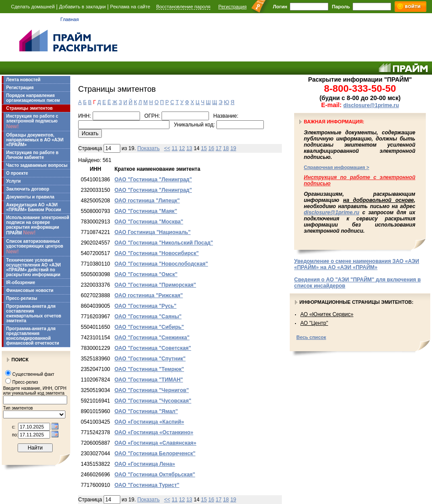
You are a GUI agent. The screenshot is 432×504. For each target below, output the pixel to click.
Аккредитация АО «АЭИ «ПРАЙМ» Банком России (34, 207)
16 (211, 148)
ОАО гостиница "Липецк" (147, 201)
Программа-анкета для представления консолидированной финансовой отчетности (33, 336)
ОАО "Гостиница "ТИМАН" (149, 380)
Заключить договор (28, 189)
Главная (70, 19)
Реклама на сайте (130, 7)
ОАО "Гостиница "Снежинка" (152, 338)
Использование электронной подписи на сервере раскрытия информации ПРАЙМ (38, 225)
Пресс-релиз (25, 382)
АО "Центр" (314, 323)
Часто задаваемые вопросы (37, 165)
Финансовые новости (30, 290)
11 (175, 148)
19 (233, 148)
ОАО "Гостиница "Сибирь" (149, 327)
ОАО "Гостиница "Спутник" (150, 359)
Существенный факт (33, 374)
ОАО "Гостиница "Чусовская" (153, 401)
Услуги (13, 181)
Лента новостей (23, 80)
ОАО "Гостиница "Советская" (153, 348)
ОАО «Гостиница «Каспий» (149, 422)
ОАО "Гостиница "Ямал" (146, 411)
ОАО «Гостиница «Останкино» (154, 432)
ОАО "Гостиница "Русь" (146, 306)
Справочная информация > (337, 167)
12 (182, 148)
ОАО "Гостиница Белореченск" (155, 454)
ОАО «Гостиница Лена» (145, 464)
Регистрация (232, 7)
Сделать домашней (33, 7)
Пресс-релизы (22, 298)
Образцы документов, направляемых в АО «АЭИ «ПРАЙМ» (35, 140)
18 (226, 148)
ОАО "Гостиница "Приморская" (155, 285)
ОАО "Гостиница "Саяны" (148, 317)
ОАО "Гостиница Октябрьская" (155, 475)
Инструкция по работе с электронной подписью (32, 122)
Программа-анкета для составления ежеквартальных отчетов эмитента (34, 313)
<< (167, 148)
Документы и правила (30, 197)
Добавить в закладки (82, 7)
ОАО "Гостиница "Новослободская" (161, 264)
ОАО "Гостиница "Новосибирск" (157, 253)
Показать (149, 148)
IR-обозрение (21, 283)
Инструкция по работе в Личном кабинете (32, 155)
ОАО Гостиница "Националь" (153, 232)
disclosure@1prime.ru (371, 105)
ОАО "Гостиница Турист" (147, 485)
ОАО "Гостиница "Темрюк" (149, 369)
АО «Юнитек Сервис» (327, 314)
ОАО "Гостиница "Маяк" (146, 211)
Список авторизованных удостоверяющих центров (35, 247)
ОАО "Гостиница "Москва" (149, 222)
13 (189, 148)
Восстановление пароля (184, 7)
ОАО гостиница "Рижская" (149, 295)
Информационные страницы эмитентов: (356, 302)
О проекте (17, 173)
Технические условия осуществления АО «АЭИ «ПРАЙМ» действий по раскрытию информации (34, 267)
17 (218, 148)
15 (204, 148)
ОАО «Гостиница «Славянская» (155, 443)
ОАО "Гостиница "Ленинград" (153, 180)
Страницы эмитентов (29, 108)
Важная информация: (334, 122)
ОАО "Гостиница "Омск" (146, 274)
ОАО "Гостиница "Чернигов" (152, 390)
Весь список (311, 337)
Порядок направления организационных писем (33, 98)
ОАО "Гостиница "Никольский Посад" (164, 243)
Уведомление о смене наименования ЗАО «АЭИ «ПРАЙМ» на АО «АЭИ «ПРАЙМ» (357, 264)
